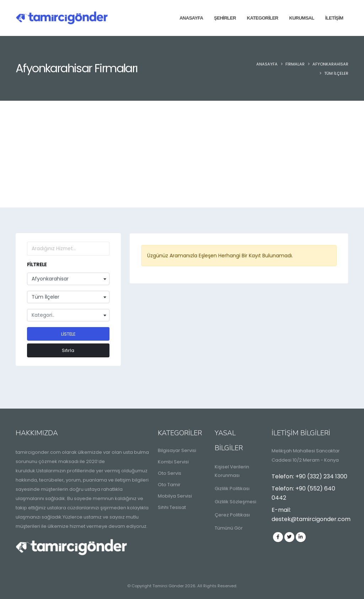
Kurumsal (302, 18)
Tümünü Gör (229, 528)
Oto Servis (170, 473)
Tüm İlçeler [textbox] (45, 297)
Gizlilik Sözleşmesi (235, 502)
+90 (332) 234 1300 (321, 476)
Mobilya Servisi (175, 496)
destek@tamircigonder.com (311, 519)
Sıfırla (68, 350)
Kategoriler (263, 18)
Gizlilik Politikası (232, 488)
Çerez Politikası (232, 515)
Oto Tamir (169, 485)
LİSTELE (68, 334)
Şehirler (225, 18)
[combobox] (68, 279)
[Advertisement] (182, 154)
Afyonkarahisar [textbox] (50, 279)
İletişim (334, 18)
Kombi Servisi (173, 462)
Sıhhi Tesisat (172, 507)
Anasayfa (191, 18)
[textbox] (68, 315)
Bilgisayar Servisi (177, 450)
